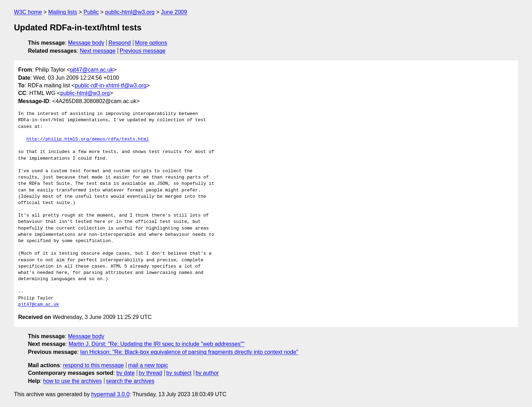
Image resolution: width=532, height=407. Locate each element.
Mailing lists (63, 12)
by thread (151, 373)
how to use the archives (73, 381)
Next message (98, 51)
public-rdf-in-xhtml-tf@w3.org (111, 85)
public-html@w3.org (130, 12)
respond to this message (93, 365)
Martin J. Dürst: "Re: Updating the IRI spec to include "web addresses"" (157, 344)
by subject (179, 373)
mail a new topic (148, 365)
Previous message (143, 51)
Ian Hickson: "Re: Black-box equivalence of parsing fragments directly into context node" (189, 352)
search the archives (130, 381)
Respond (120, 43)
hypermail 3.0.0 (110, 394)
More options (151, 43)
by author (207, 373)
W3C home (28, 12)
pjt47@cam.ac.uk (92, 70)
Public (91, 12)
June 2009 (174, 12)
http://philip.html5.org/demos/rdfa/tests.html (87, 139)
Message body (86, 43)
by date (125, 373)
